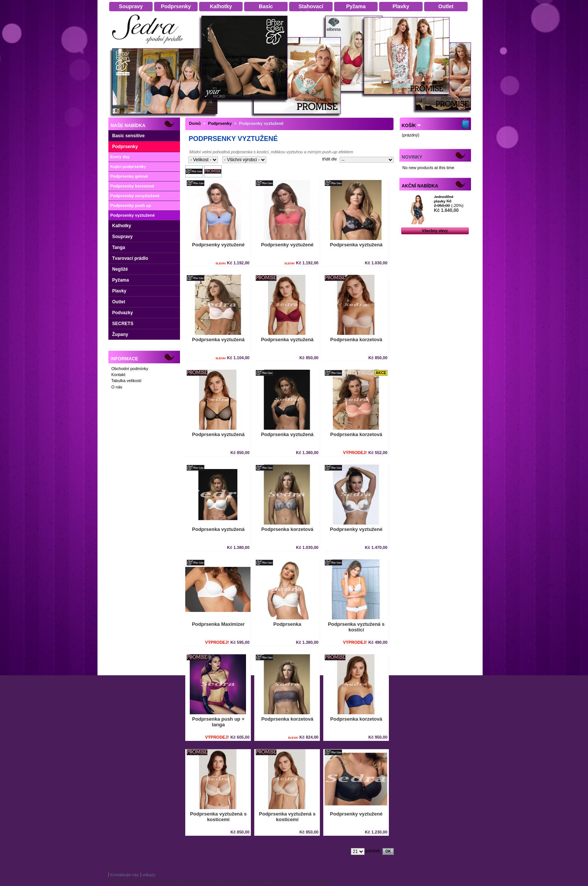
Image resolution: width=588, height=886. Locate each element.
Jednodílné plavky (444, 199)
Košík (409, 126)
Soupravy (122, 237)
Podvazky (122, 313)
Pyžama (121, 280)
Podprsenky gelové (129, 176)
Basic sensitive (128, 136)
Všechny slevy (435, 231)
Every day (120, 157)
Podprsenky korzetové (132, 186)
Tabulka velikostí (127, 381)
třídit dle (329, 159)
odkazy (149, 875)
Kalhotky (122, 226)
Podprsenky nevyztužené (135, 196)
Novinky (412, 157)
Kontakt (118, 375)
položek (373, 851)
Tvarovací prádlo (130, 258)
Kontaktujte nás (124, 875)
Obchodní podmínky (130, 369)
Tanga (118, 247)
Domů (195, 123)
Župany (120, 334)
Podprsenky (125, 147)
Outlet (119, 302)
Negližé (120, 269)
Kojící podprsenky (128, 166)
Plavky (119, 291)
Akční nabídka (420, 186)
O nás (117, 387)
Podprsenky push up (131, 205)
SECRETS (123, 324)
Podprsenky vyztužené (133, 215)
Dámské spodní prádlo (150, 46)
